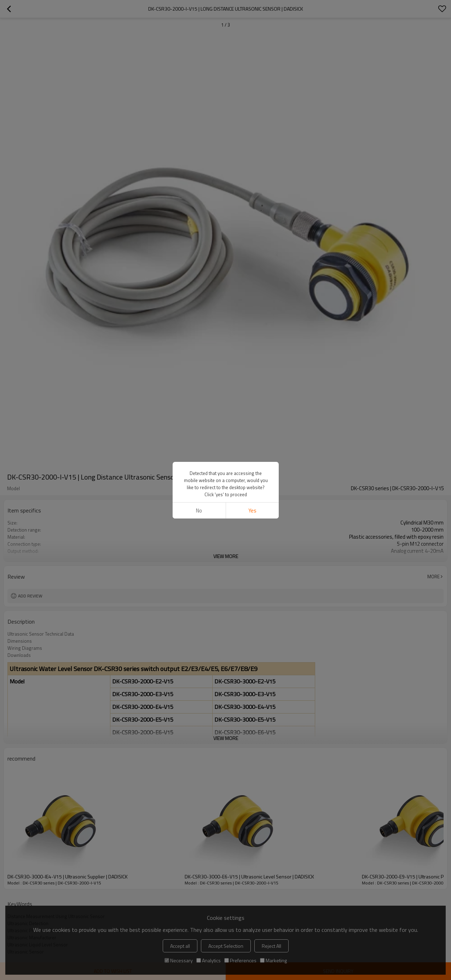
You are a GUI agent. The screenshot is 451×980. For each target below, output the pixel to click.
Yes (252, 511)
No (199, 511)
